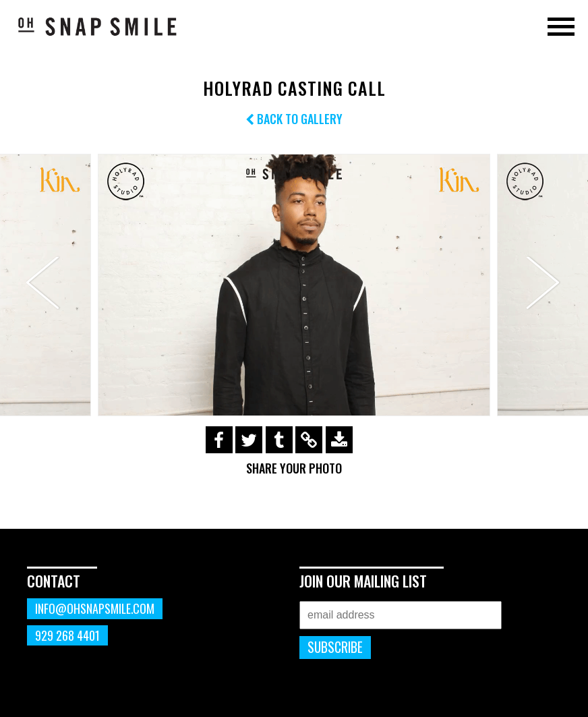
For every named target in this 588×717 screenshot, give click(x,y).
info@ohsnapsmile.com (95, 608)
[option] (294, 285)
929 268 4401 (67, 635)
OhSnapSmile (98, 26)
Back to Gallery (294, 119)
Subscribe (335, 647)
